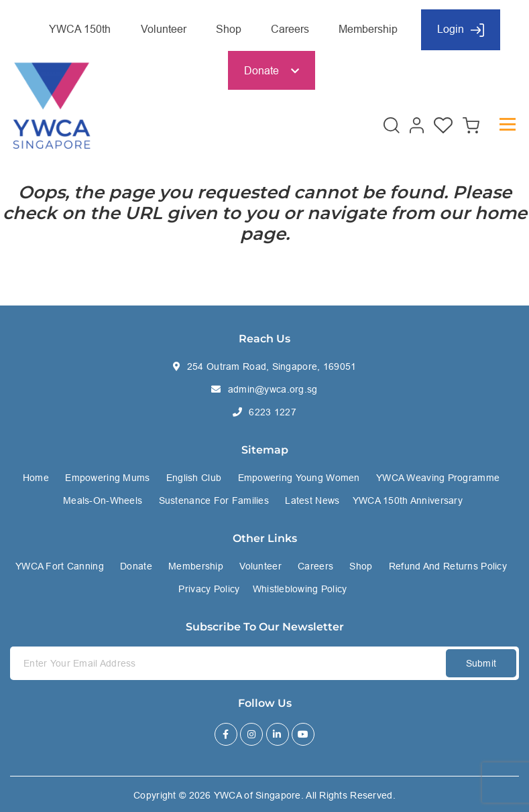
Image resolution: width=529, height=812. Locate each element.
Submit (481, 663)
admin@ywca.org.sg (273, 389)
